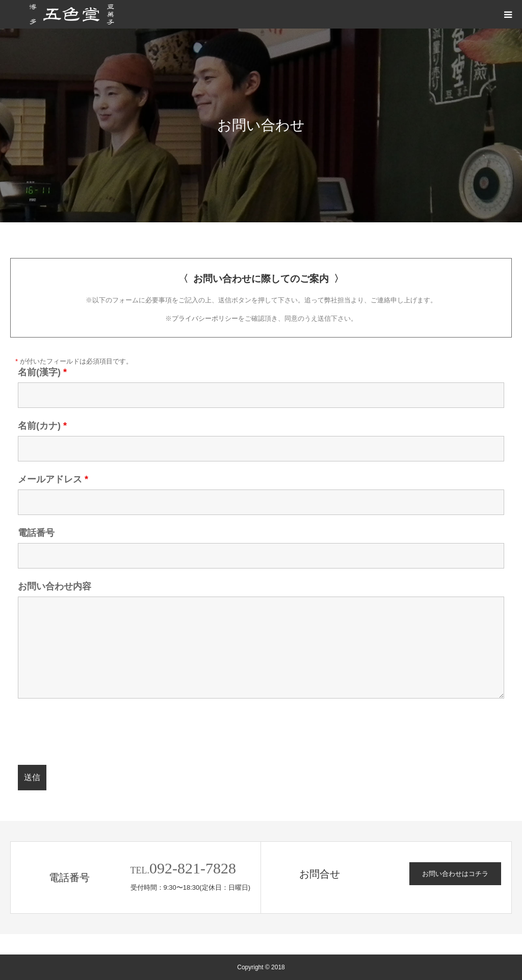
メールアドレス (53, 479)
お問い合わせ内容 (55, 586)
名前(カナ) (42, 426)
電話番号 (36, 533)
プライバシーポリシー (205, 318)
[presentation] (95, 732)
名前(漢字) (42, 372)
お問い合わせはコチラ (455, 874)
